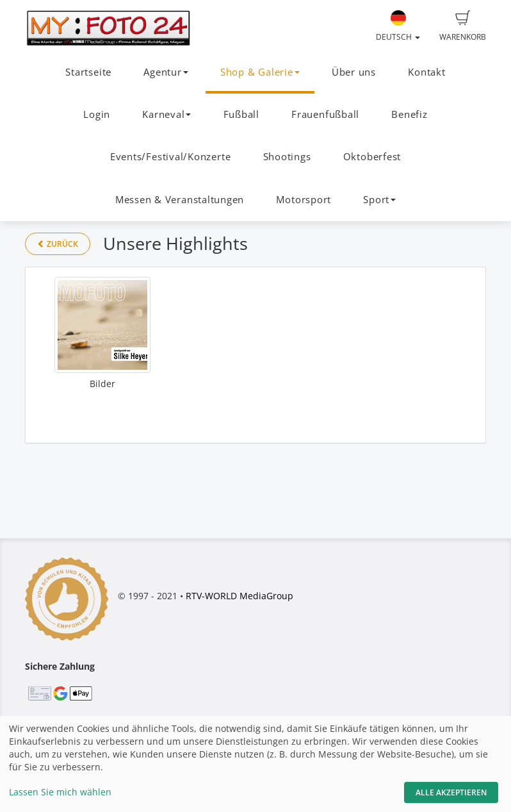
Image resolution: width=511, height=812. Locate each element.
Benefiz (409, 114)
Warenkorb (463, 26)
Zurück (58, 244)
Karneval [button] (166, 114)
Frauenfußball (325, 114)
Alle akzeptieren (451, 792)
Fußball (241, 114)
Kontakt (426, 72)
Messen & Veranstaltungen (180, 200)
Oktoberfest (372, 157)
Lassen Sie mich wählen (60, 792)
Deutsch (398, 26)
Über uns (354, 72)
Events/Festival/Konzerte (170, 157)
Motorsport (304, 200)
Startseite (88, 72)
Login (97, 114)
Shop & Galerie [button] (260, 72)
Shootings (287, 157)
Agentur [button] (166, 72)
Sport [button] (379, 200)
